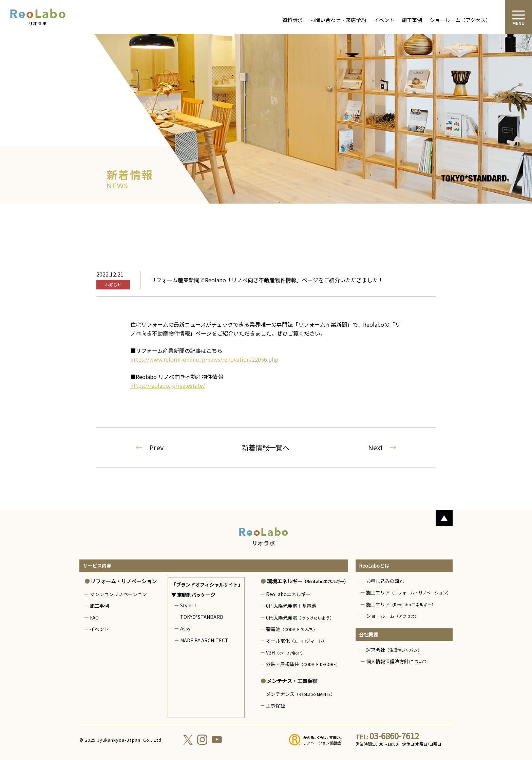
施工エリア (408, 592)
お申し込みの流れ (385, 581)
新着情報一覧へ (266, 447)
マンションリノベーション (118, 594)
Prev (150, 447)
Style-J (188, 605)
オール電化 (296, 641)
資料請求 (292, 20)
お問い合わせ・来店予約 (338, 20)
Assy (185, 628)
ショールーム (392, 616)
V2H (286, 652)
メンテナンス (300, 694)
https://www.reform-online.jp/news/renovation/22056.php (204, 359)
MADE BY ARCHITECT (204, 640)
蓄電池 (292, 629)
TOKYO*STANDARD (202, 617)
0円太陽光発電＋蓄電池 (291, 606)
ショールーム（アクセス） (460, 20)
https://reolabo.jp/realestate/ (168, 385)
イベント (384, 20)
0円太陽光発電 (300, 617)
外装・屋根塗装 (303, 664)
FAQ (94, 617)
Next (382, 447)
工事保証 (275, 705)
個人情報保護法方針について (397, 661)
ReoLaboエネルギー (288, 594)
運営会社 (394, 650)
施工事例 (412, 20)
